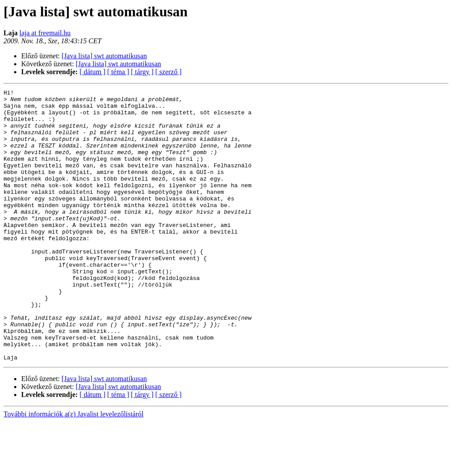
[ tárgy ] (142, 72)
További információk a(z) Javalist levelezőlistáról (73, 468)
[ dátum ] (92, 72)
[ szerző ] (169, 72)
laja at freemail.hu (45, 33)
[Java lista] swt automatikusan (104, 56)
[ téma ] (118, 72)
